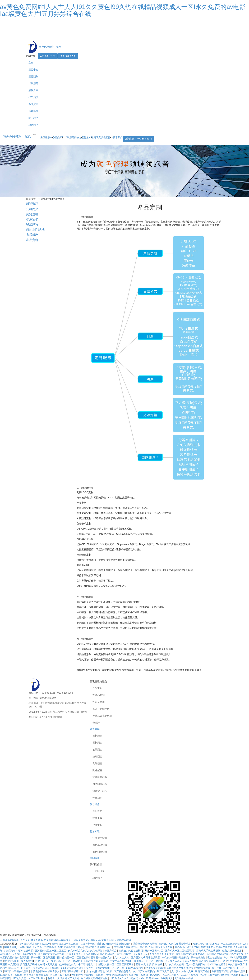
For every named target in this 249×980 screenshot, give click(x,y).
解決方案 (33, 90)
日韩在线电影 (199, 958)
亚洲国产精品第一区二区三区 (51, 951)
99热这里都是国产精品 (71, 947)
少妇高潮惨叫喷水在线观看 (19, 951)
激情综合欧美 (12, 961)
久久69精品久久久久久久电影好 (86, 951)
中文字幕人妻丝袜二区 (126, 947)
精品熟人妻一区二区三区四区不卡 (116, 964)
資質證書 (32, 214)
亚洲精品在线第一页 (73, 971)
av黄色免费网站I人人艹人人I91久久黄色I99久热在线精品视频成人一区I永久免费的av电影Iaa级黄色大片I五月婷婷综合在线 (123, 10)
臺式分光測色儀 (101, 709)
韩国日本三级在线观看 (17, 971)
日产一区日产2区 (154, 951)
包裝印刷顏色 (100, 784)
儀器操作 (33, 111)
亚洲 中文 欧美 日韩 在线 (149, 964)
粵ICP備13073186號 (40, 717)
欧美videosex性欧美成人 (160, 978)
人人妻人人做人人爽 (183, 971)
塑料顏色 (97, 743)
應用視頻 (97, 811)
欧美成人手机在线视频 (209, 951)
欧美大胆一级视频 (232, 951)
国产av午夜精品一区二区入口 (154, 971)
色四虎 (235, 975)
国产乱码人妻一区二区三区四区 (29, 978)
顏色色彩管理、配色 (17, 137)
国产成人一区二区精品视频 (180, 951)
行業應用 (33, 83)
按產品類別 (99, 695)
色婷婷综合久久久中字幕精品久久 (77, 964)
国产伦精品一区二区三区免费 (73, 958)
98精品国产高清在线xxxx (98, 947)
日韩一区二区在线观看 (43, 958)
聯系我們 (33, 125)
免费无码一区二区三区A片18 (67, 961)
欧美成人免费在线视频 (131, 951)
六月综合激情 (203, 968)
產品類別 (33, 76)
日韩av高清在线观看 (11, 975)
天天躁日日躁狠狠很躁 (24, 954)
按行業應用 (99, 702)
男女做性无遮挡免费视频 (95, 978)
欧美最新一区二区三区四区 (149, 961)
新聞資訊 (33, 104)
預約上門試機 (35, 230)
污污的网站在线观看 (116, 975)
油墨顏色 (97, 749)
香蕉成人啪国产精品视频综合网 (114, 944)
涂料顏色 (97, 736)
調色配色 (97, 770)
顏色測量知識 (100, 852)
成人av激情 (27, 961)
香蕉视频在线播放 (139, 975)
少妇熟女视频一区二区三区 (110, 968)
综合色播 (217, 968)
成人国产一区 (17, 968)
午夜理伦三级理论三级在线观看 (229, 971)
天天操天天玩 (141, 954)
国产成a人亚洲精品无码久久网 (156, 947)
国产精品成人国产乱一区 (212, 961)
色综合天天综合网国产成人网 (64, 978)
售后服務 (32, 235)
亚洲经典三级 (42, 961)
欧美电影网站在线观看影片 (45, 971)
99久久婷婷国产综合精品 (176, 958)
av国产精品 (111, 951)
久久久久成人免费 (174, 964)
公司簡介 (32, 209)
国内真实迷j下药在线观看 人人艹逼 (23, 947)
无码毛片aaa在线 (184, 978)
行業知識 (33, 97)
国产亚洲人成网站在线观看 (146, 958)
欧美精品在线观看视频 (36, 975)
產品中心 (33, 70)
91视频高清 (50, 947)
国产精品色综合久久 (125, 971)
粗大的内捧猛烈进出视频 (99, 971)
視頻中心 (97, 825)
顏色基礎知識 (100, 845)
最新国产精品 (203, 971)
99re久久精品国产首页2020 (35, 944)
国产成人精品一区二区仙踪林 (116, 954)
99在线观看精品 (135, 968)
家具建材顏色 (100, 777)
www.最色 (5, 954)
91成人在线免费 (190, 975)
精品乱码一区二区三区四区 (165, 975)
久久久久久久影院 (60, 975)
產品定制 (60, 199)
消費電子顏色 (100, 791)
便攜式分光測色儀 (102, 716)
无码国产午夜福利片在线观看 (87, 975)
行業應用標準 (100, 838)
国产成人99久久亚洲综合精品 (175, 944)
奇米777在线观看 (217, 964)
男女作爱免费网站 (196, 964)
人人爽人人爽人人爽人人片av (181, 961)
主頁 (31, 63)
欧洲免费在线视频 (155, 968)
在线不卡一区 (88, 944)
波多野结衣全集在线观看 (180, 968)
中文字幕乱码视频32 (121, 961)
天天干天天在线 (35, 968)
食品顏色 (97, 763)
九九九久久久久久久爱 (162, 954)
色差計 (96, 723)
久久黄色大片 (122, 958)
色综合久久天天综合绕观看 (215, 975)
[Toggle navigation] (35, 135)
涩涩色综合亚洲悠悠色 (145, 944)
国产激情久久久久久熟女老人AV (127, 978)
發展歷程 (32, 224)
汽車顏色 (97, 798)
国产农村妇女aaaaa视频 (51, 954)
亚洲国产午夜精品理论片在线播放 (225, 954)
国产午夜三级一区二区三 (65, 944)
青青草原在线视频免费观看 (191, 954)
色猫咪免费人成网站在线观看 (217, 947)
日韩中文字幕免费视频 (96, 961)
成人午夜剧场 (52, 968)
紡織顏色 (97, 756)
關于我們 (33, 118)
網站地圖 (57, 717)
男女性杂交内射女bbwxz (206, 944)
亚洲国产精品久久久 (102, 958)
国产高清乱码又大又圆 (187, 947)
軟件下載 (97, 818)
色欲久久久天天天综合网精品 (82, 954)
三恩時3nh (98, 871)
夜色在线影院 (215, 958)
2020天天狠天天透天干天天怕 (78, 968)
